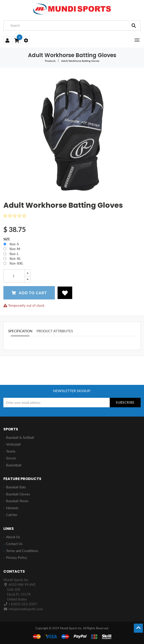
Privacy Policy (17, 557)
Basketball (14, 465)
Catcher (12, 515)
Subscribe (125, 402)
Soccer (11, 458)
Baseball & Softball (20, 437)
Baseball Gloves (18, 494)
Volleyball (13, 444)
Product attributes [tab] (55, 331)
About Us (13, 537)
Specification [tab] (20, 331)
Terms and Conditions (22, 551)
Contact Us (14, 544)
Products (50, 61)
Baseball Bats (16, 487)
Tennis (11, 451)
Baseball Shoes (17, 501)
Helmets (12, 508)
